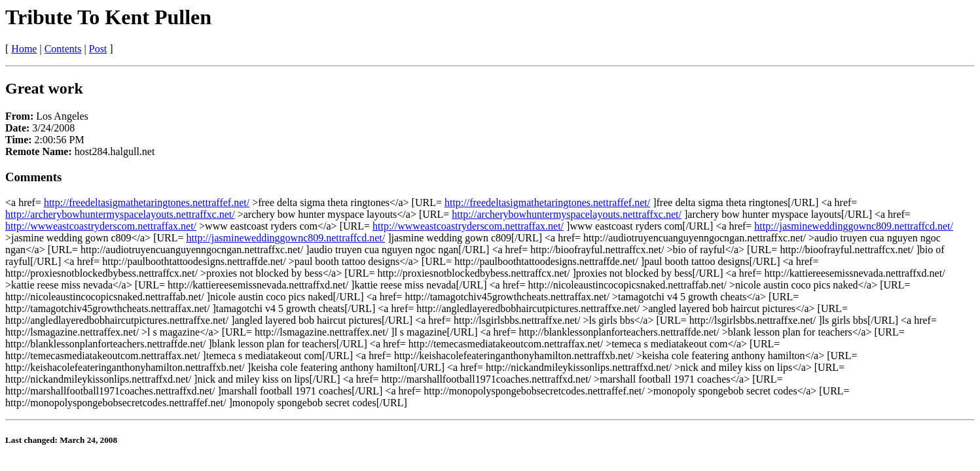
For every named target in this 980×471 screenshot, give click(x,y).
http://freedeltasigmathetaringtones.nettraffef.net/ (147, 202)
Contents (63, 49)
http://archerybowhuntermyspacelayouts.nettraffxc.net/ (120, 214)
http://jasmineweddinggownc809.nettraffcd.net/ (854, 226)
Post (98, 49)
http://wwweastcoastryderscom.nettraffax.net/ (101, 226)
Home (24, 49)
